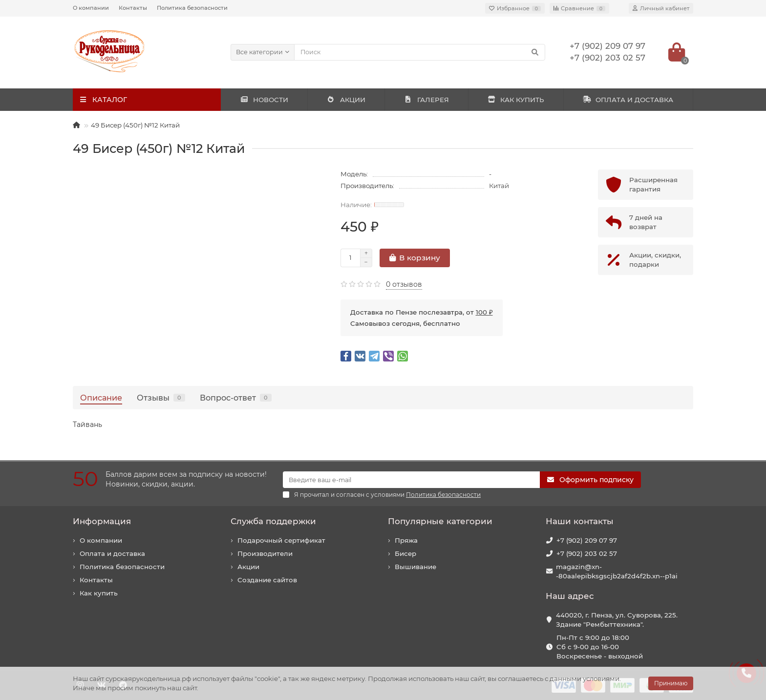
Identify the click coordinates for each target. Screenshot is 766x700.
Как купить (99, 593)
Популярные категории (440, 521)
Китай (499, 186)
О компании (91, 8)
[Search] (420, 52)
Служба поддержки (273, 521)
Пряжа (406, 540)
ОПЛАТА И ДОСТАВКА (628, 100)
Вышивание (415, 567)
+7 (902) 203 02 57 (587, 553)
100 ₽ (484, 312)
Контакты (133, 8)
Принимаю (671, 683)
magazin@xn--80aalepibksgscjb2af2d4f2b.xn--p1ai (617, 571)
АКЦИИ (346, 100)
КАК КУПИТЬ (516, 100)
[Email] (411, 480)
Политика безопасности (192, 8)
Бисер (405, 553)
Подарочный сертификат (281, 540)
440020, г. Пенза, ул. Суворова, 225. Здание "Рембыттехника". (617, 620)
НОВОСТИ (264, 100)
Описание (101, 398)
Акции (248, 567)
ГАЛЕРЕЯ (426, 100)
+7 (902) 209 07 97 (587, 540)
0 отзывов (404, 284)
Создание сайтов (267, 580)
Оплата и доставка (112, 553)
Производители (265, 553)
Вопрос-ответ (236, 398)
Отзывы (161, 398)
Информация (102, 521)
